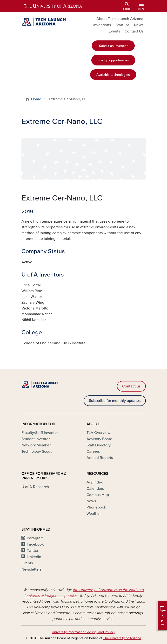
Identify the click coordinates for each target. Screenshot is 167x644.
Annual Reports (100, 458)
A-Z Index (95, 482)
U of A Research (35, 487)
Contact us (131, 386)
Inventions (102, 25)
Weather (94, 514)
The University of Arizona (122, 638)
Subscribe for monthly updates (115, 401)
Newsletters (31, 569)
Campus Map (98, 495)
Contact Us (134, 31)
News (139, 25)
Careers (93, 451)
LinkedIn (34, 557)
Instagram (35, 538)
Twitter (33, 551)
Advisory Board (99, 439)
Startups (122, 25)
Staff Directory (99, 445)
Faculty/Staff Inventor (40, 433)
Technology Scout (37, 451)
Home (36, 99)
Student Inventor (36, 439)
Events (114, 31)
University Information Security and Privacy (84, 632)
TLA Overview (98, 433)
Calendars (95, 489)
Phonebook (96, 507)
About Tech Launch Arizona (120, 19)
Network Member (36, 445)
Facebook (35, 544)
